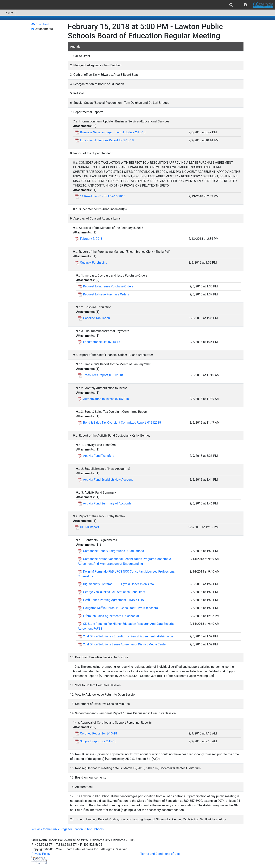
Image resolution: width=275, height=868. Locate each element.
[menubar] (137, 5)
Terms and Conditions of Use (160, 854)
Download (40, 24)
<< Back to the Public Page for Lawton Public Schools (68, 829)
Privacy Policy (41, 854)
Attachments (44, 29)
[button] (245, 5)
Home (8, 13)
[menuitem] (231, 5)
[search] (231, 5)
